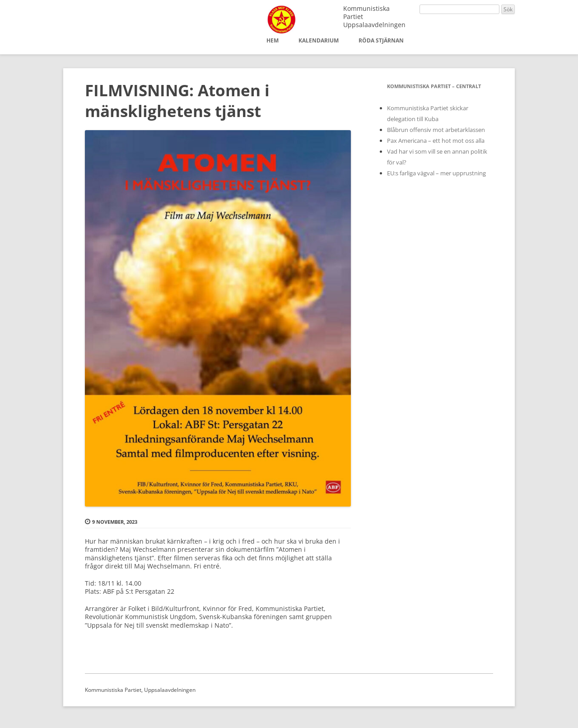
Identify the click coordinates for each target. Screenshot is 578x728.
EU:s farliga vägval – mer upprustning (436, 173)
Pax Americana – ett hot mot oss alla (436, 141)
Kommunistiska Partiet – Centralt (434, 86)
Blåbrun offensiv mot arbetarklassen (436, 130)
